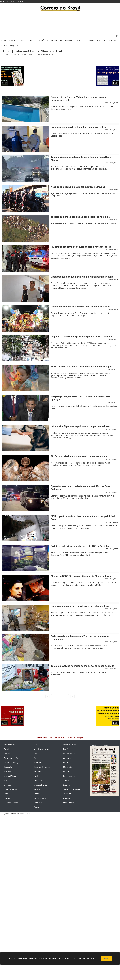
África (36, 745)
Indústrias (38, 780)
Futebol (37, 776)
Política (13, 40)
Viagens (37, 807)
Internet (67, 763)
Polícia (7, 794)
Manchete (67, 767)
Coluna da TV (69, 754)
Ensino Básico (10, 771)
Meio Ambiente (40, 785)
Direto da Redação (12, 763)
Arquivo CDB (9, 745)
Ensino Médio (10, 776)
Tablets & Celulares (72, 789)
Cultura (113, 40)
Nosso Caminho (57, 738)
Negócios (44, 40)
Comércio (67, 758)
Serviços (67, 785)
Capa (4, 40)
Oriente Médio (10, 789)
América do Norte (41, 749)
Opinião (23, 40)
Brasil (33, 40)
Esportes (90, 40)
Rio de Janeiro (40, 798)
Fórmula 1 (38, 771)
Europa (7, 780)
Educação (102, 40)
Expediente (42, 738)
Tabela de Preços (75, 738)
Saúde (4, 46)
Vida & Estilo (69, 803)
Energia (69, 40)
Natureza (38, 789)
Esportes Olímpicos (42, 767)
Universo (67, 798)
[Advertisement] (60, 24)
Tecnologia (57, 40)
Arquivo (14, 46)
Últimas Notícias (11, 803)
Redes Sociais (69, 776)
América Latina (70, 745)
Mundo (79, 40)
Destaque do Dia (11, 758)
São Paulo (38, 803)
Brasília (66, 749)
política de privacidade (85, 958)
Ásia (35, 754)
